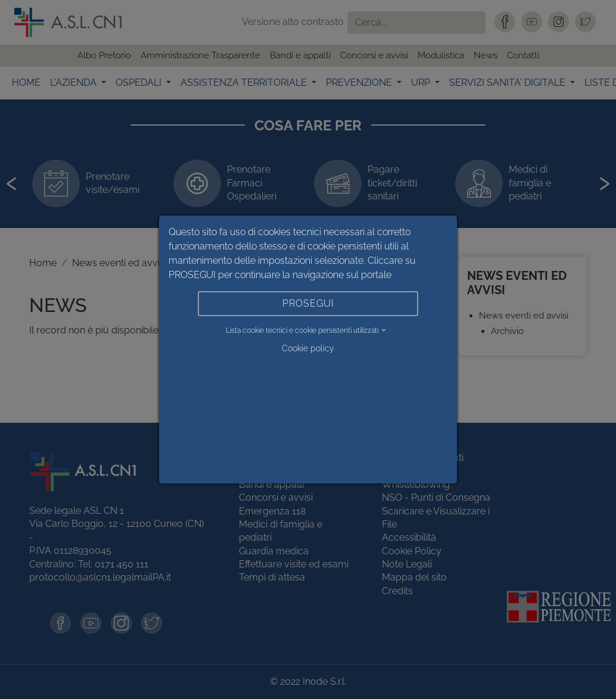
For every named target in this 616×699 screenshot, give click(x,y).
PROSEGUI (308, 303)
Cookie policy (308, 348)
